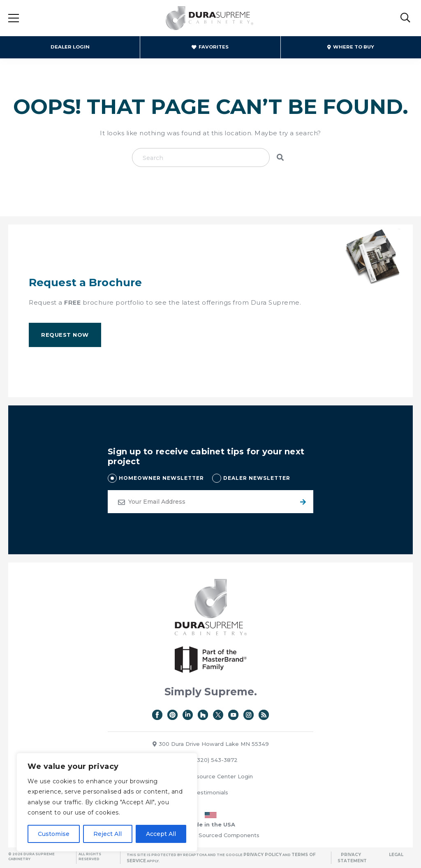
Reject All (108, 834)
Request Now (65, 335)
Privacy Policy (263, 855)
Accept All (161, 834)
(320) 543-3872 (213, 760)
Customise (54, 834)
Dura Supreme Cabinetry (210, 19)
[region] (107, 802)
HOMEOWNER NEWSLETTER (161, 478)
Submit (302, 502)
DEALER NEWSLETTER (257, 478)
